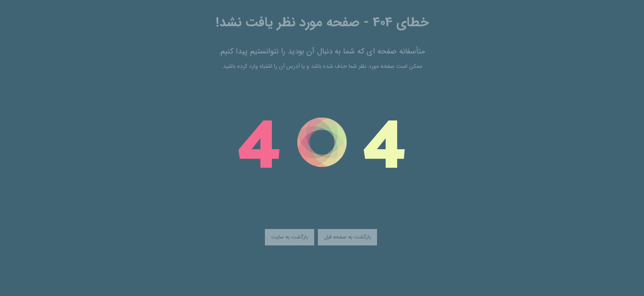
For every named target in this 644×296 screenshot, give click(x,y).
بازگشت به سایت (290, 237)
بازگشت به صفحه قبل (347, 237)
